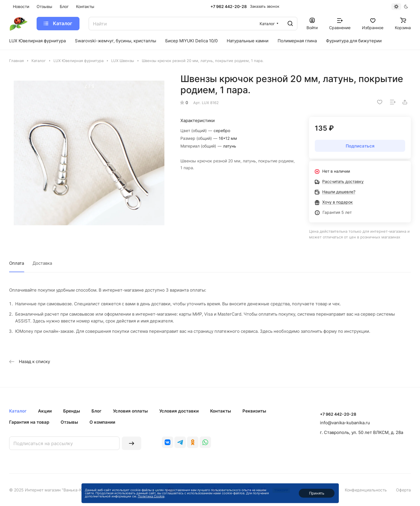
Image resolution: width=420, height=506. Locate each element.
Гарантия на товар (29, 422)
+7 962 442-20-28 (229, 6)
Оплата (17, 263)
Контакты (221, 411)
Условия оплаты (130, 411)
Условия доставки (179, 411)
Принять (317, 493)
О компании (102, 422)
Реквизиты (254, 411)
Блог (96, 411)
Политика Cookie (151, 496)
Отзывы (69, 422)
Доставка (42, 263)
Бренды (72, 411)
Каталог (18, 411)
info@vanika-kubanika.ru (345, 423)
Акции (45, 411)
